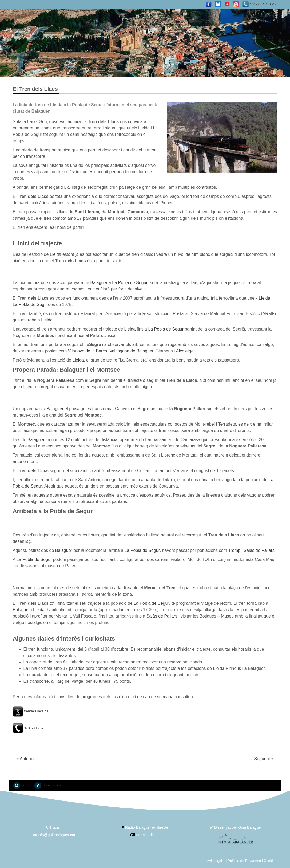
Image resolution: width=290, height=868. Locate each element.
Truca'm (54, 827)
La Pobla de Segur (130, 283)
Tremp (234, 550)
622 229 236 (255, 4)
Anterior (26, 759)
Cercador (23, 785)
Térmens (164, 351)
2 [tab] (149, 70)
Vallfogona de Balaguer (131, 351)
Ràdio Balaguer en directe (145, 827)
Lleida (56, 254)
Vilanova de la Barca (88, 351)
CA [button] (272, 4)
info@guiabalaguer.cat (54, 835)
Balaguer (99, 283)
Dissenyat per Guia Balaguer (236, 827)
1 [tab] (141, 70)
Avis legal (214, 861)
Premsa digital (145, 835)
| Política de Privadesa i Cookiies (251, 861)
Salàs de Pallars (259, 550)
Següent (264, 759)
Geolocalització (47, 785)
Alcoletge (185, 351)
